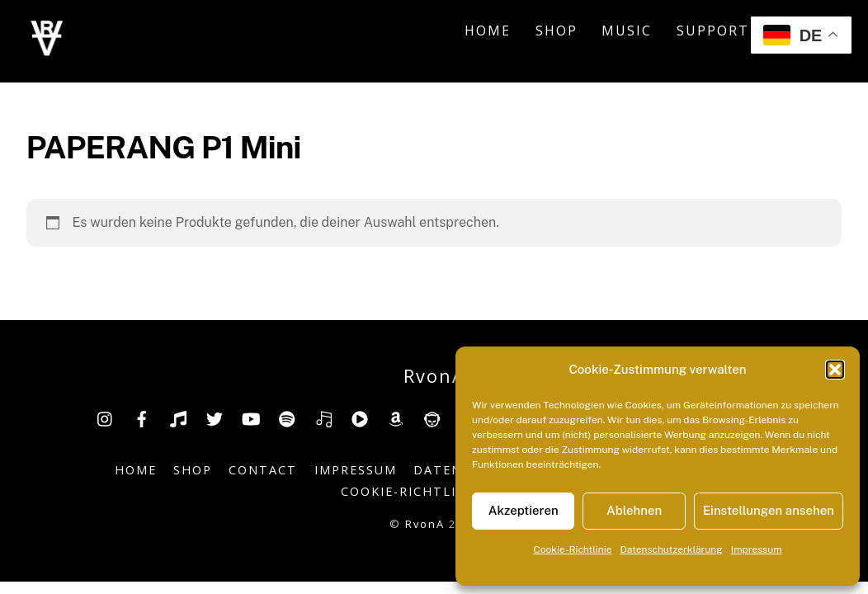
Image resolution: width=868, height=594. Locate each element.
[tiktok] (178, 417)
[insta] (106, 417)
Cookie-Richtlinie (572, 549)
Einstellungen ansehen (769, 510)
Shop (557, 31)
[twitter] (215, 417)
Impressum (757, 549)
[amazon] (396, 417)
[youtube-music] (360, 417)
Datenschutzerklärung (672, 549)
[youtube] (251, 417)
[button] (835, 370)
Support (713, 31)
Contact (263, 470)
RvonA (425, 524)
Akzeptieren (524, 510)
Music (627, 31)
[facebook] (142, 417)
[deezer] (323, 417)
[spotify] (287, 417)
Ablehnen (634, 510)
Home (488, 31)
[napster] (432, 417)
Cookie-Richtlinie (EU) (428, 491)
